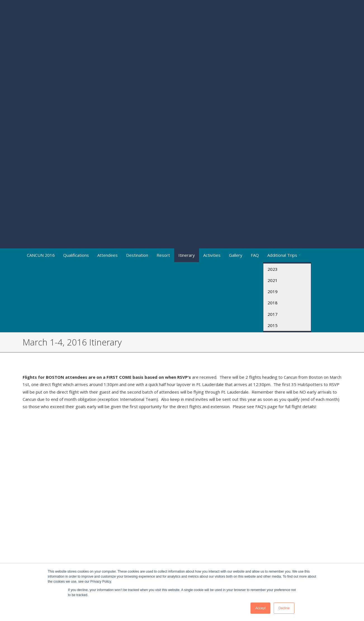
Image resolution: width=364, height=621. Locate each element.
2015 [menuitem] (273, 173)
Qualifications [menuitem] (76, 102)
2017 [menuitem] (273, 161)
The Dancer (173, 409)
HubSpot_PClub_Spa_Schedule (167, 371)
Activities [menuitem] (212, 102)
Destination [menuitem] (137, 102)
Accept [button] (260, 608)
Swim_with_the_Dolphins (276, 335)
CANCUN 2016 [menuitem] (41, 102)
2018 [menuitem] (273, 150)
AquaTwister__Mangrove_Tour (282, 350)
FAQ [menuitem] (255, 102)
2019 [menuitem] (273, 139)
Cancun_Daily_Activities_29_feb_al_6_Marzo (59, 320)
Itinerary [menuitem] (187, 102)
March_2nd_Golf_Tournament (200, 350)
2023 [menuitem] (273, 116)
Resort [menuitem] (163, 102)
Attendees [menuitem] (107, 102)
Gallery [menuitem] (236, 102)
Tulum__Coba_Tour (271, 364)
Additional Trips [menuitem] (282, 102)
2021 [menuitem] (273, 128)
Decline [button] (284, 608)
